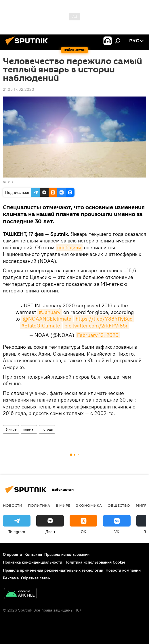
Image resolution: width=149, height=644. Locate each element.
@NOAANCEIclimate (47, 319)
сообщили (69, 247)
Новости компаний (123, 570)
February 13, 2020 (98, 335)
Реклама (11, 578)
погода (47, 429)
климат (29, 429)
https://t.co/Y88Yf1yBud (104, 319)
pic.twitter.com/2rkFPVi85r (96, 326)
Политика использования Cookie (95, 562)
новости (13, 505)
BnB (10, 182)
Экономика (89, 505)
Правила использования (67, 554)
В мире (11, 429)
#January (50, 312)
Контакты (33, 554)
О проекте (13, 554)
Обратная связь (35, 578)
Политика (39, 505)
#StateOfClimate (41, 326)
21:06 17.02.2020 (19, 89)
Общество (119, 505)
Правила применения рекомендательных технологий (53, 570)
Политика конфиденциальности (33, 562)
